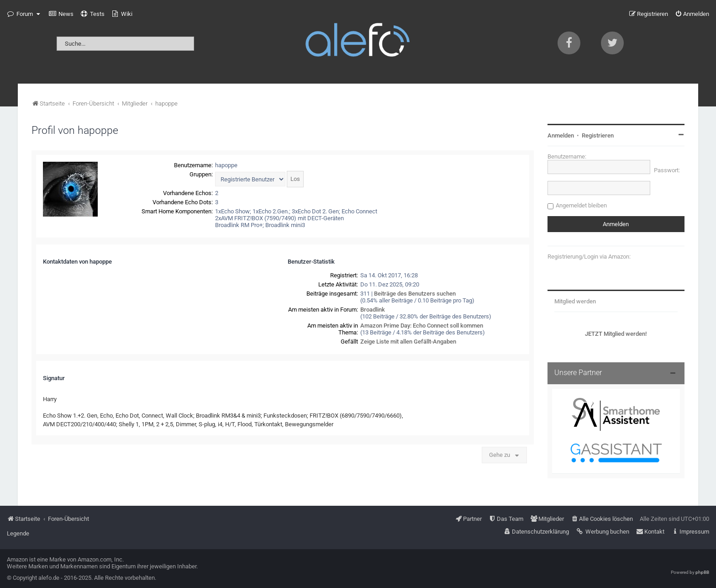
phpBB (702, 572)
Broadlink (373, 310)
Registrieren (598, 135)
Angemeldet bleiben (581, 205)
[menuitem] (61, 14)
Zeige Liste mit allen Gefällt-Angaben (408, 342)
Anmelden (561, 135)
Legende (18, 533)
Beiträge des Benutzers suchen (415, 294)
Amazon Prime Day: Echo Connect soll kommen (422, 326)
